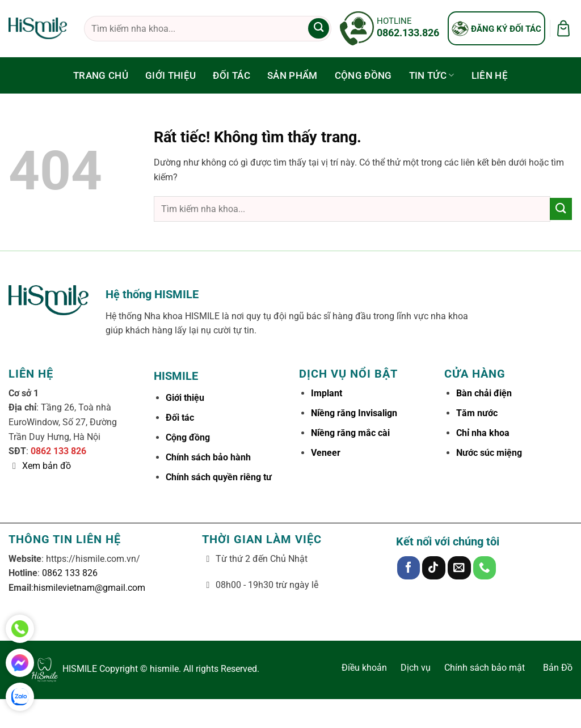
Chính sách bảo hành (208, 457)
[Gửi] (318, 29)
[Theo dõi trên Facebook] (409, 568)
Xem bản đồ (47, 466)
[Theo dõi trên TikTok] (434, 568)
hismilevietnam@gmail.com (89, 588)
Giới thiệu (170, 75)
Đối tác (231, 75)
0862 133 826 (58, 451)
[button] (563, 28)
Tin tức (432, 75)
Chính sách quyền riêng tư (219, 477)
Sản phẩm (292, 75)
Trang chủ (101, 75)
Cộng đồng (363, 75)
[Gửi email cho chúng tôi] (459, 568)
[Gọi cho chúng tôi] (485, 568)
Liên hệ (490, 75)
